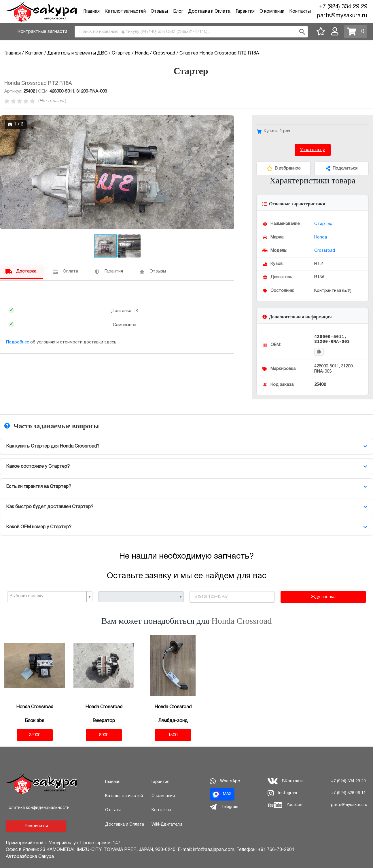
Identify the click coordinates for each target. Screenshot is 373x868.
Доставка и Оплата (209, 12)
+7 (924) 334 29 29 (343, 7)
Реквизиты (36, 826)
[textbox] (48, 596)
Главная (91, 12)
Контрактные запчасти (42, 32)
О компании (272, 12)
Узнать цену (313, 150)
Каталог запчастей (125, 12)
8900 (104, 735)
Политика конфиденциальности (38, 808)
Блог (178, 12)
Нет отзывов (52, 101)
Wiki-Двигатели (167, 825)
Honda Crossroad (242, 621)
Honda (321, 237)
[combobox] (191, 32)
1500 (173, 735)
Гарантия (245, 12)
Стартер (323, 224)
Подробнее (18, 342)
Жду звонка (323, 597)
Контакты (300, 12)
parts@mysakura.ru (342, 16)
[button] (229, 121)
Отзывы (159, 12)
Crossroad (325, 251)
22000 (35, 735)
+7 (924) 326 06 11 (348, 793)
